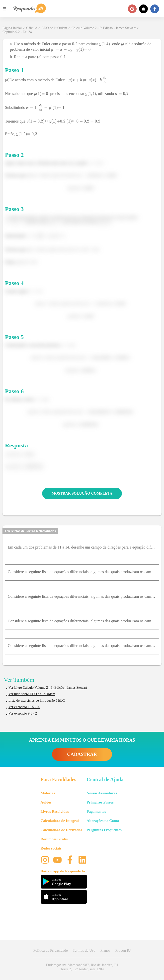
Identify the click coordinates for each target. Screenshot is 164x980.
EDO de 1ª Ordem (54, 28)
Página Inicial (12, 28)
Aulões (46, 802)
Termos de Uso (84, 950)
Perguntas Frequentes (104, 830)
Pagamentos (96, 811)
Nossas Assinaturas (102, 793)
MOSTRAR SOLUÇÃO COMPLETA (82, 493)
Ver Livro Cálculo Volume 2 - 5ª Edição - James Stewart (48, 688)
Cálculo (32, 28)
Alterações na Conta (103, 821)
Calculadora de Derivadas (61, 830)
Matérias (48, 793)
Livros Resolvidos (55, 811)
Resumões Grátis (54, 839)
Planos (105, 950)
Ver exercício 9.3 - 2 (23, 713)
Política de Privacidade (50, 950)
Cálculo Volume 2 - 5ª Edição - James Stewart (104, 28)
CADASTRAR (82, 754)
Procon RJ (123, 950)
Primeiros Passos (100, 802)
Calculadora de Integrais (60, 821)
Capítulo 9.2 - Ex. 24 (17, 32)
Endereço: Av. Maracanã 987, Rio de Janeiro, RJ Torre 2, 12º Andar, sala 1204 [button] (82, 967)
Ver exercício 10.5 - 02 (24, 707)
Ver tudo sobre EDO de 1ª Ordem (32, 694)
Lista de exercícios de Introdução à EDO (37, 701)
